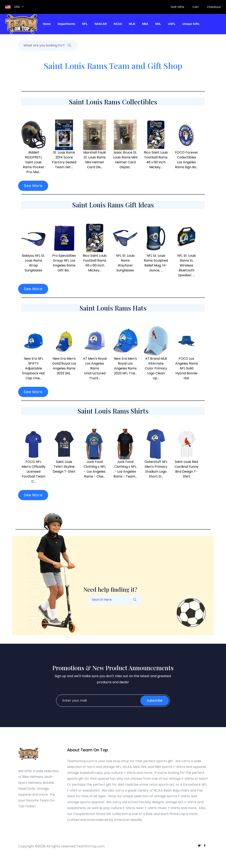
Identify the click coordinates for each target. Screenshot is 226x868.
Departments (66, 24)
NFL (85, 24)
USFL (172, 24)
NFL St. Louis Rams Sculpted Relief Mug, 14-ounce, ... (156, 263)
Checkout (214, 7)
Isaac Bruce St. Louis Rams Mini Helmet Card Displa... (125, 160)
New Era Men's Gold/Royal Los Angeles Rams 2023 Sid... (64, 366)
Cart (196, 7)
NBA (145, 24)
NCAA (118, 24)
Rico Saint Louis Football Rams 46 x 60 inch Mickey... (156, 160)
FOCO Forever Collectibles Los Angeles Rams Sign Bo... (187, 160)
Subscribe (155, 700)
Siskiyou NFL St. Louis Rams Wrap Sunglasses (33, 263)
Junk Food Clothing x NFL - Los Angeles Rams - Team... (125, 469)
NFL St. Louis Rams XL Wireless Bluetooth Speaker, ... (187, 265)
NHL (158, 24)
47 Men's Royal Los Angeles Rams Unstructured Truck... (95, 368)
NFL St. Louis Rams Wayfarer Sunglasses (125, 263)
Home (47, 24)
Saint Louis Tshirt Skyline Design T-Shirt (64, 467)
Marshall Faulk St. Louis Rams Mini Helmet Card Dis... (95, 160)
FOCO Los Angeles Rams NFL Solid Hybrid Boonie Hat (187, 368)
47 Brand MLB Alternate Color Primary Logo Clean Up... (156, 368)
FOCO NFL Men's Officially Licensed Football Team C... (34, 472)
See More (33, 186)
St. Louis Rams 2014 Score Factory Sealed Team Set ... (64, 160)
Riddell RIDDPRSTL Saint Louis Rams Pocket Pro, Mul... (33, 162)
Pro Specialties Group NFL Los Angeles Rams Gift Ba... (64, 263)
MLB (132, 24)
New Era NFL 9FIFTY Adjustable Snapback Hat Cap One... (33, 368)
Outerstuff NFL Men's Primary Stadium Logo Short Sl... (156, 469)
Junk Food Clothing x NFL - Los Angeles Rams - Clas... (95, 469)
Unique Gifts (191, 24)
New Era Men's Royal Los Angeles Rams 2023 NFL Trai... (125, 366)
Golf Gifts (177, 7)
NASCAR (101, 24)
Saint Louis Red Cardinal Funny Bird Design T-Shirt (187, 469)
